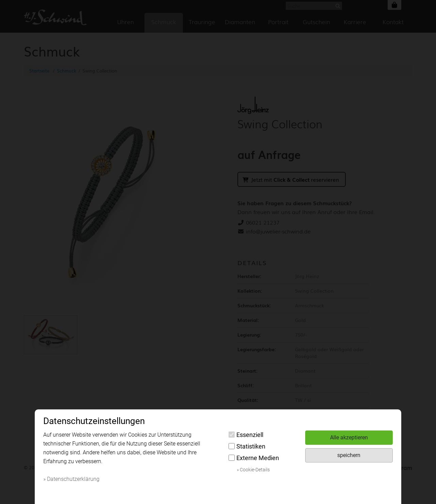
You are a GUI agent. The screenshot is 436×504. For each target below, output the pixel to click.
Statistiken (247, 446)
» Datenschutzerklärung (71, 479)
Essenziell (246, 435)
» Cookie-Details (253, 470)
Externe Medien (254, 458)
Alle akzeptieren (349, 437)
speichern (349, 455)
